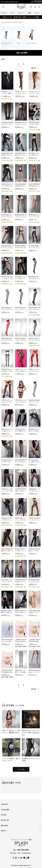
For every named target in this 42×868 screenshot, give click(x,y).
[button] (31, 7)
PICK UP (21, 820)
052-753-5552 (38, 1)
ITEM (21, 815)
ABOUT (21, 804)
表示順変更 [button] (21, 53)
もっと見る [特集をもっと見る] (21, 769)
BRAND (21, 826)
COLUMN (21, 810)
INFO (21, 831)
